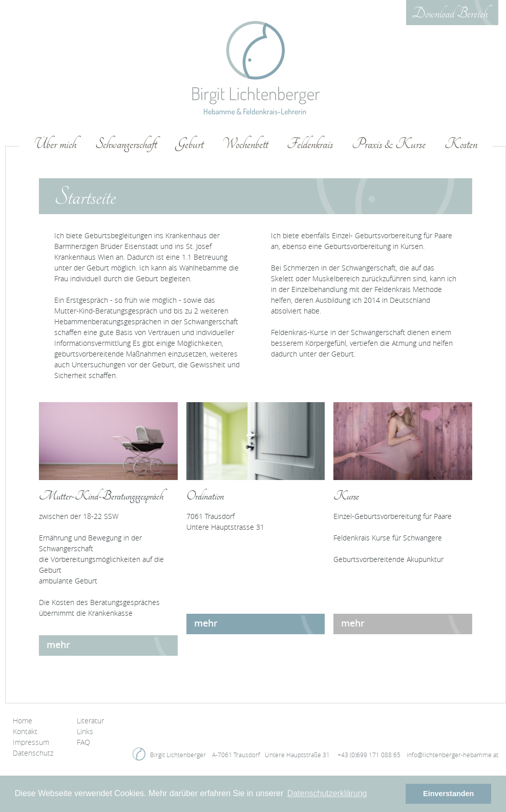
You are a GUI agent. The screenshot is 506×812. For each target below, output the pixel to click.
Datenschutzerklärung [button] (327, 793)
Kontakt (25, 731)
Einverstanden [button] (448, 794)
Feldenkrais (310, 144)
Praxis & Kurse (389, 144)
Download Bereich (450, 14)
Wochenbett (245, 144)
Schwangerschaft (126, 144)
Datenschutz (33, 753)
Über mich (55, 144)
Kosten (461, 144)
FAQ (83, 742)
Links (85, 731)
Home (23, 721)
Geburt (189, 144)
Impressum (31, 742)
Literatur (90, 721)
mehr (58, 644)
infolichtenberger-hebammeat (452, 755)
